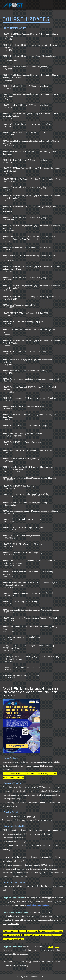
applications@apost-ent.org (16, 965)
